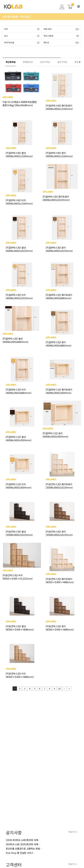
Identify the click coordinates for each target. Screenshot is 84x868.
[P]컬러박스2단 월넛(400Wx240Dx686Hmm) (15, 340)
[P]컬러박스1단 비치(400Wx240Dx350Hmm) (19, 486)
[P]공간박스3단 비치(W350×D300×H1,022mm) (18, 577)
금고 (22, 36)
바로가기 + (73, 832)
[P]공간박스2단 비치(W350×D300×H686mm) (20, 675)
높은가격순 (62, 62)
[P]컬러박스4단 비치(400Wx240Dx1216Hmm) (19, 202)
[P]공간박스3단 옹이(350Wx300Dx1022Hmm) (59, 533)
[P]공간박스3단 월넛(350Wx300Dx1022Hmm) (19, 533)
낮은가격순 (45, 62)
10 (59, 688)
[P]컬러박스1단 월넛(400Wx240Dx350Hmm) (19, 439)
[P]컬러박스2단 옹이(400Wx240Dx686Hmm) (59, 344)
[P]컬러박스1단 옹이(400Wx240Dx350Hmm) (55, 435)
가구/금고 (25, 17)
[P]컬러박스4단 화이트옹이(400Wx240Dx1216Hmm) (59, 107)
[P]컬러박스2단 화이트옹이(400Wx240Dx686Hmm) (59, 297)
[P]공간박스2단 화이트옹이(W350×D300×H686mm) (60, 581)
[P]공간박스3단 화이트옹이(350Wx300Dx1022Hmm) (59, 486)
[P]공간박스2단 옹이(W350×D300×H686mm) (60, 628)
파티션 (61, 43)
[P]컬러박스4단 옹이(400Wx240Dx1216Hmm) (59, 155)
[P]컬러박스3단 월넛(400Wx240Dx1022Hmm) (19, 249)
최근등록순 (11, 62)
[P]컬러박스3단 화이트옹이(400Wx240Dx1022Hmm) (56, 198)
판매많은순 (28, 62)
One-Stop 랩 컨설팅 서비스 (20, 853)
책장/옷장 (61, 29)
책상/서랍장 (61, 36)
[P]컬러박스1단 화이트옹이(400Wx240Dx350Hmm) (59, 391)
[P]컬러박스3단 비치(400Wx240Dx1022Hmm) (19, 297)
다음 (64, 689)
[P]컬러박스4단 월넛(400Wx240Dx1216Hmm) (19, 155)
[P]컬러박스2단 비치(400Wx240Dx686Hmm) (19, 391)
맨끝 (69, 689)
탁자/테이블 (22, 43)
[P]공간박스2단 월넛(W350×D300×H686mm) (20, 628)
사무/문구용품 (10, 17)
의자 (22, 29)
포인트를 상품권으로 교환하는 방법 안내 (25, 849)
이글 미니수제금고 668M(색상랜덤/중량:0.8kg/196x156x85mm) (20, 104)
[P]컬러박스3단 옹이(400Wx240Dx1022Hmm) (59, 249)
